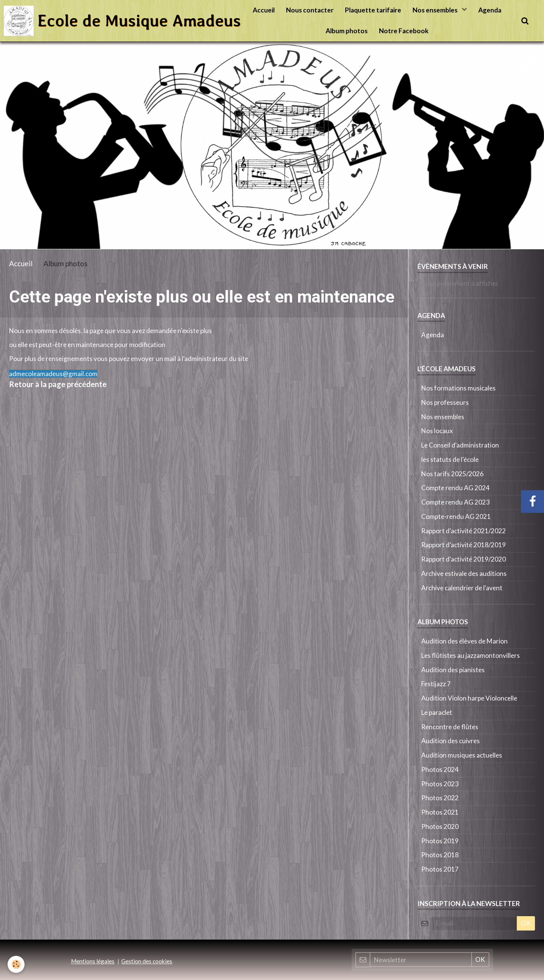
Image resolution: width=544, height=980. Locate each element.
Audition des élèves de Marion (464, 641)
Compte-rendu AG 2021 (456, 516)
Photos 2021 (440, 812)
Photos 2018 (440, 855)
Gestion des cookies (147, 961)
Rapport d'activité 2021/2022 (464, 531)
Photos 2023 (440, 784)
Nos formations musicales (458, 388)
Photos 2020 (440, 826)
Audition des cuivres (450, 741)
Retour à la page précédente (58, 384)
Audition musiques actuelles (462, 755)
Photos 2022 (440, 798)
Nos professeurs (445, 402)
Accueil (264, 10)
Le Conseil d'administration (460, 445)
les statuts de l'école (450, 459)
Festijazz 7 (436, 684)
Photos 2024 (440, 769)
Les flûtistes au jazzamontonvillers (471, 655)
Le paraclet (437, 712)
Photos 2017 (440, 869)
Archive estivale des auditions (464, 573)
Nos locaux (437, 431)
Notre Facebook (404, 31)
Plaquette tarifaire (373, 10)
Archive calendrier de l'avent (462, 588)
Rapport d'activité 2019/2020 (464, 559)
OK (526, 923)
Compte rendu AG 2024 (455, 488)
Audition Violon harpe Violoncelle (469, 698)
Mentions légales (93, 961)
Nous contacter (310, 10)
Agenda (490, 10)
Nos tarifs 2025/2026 (452, 474)
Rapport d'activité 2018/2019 (464, 545)
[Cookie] (16, 964)
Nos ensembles (436, 10)
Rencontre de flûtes (450, 727)
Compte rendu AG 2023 (455, 502)
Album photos (347, 31)
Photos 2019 (440, 841)
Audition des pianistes (453, 670)
